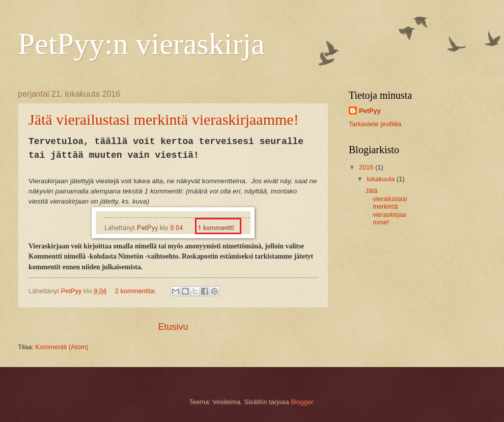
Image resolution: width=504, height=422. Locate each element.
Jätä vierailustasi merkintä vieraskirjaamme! (164, 119)
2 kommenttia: (136, 291)
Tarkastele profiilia (375, 124)
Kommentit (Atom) (62, 347)
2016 (367, 167)
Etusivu (173, 327)
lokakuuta (382, 179)
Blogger (302, 402)
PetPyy (370, 111)
